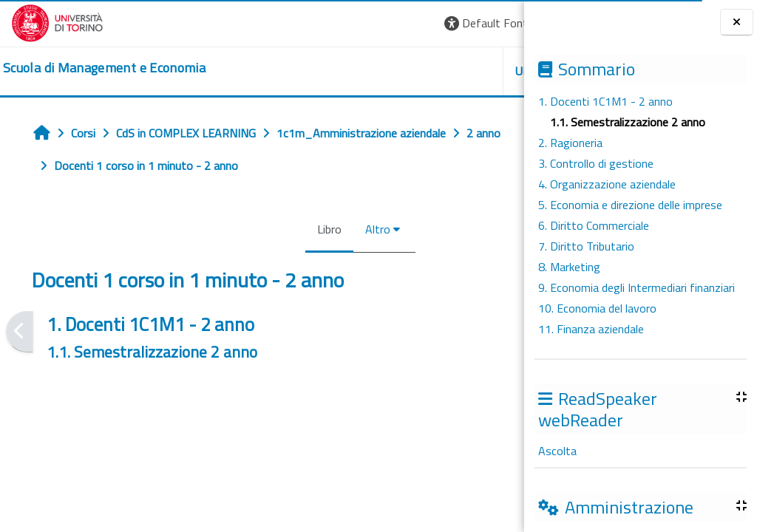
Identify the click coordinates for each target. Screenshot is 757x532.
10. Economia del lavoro (597, 308)
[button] (311, 23)
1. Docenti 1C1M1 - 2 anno (605, 101)
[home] (104, 68)
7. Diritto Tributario (586, 246)
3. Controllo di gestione (596, 163)
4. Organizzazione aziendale (607, 184)
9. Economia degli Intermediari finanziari (637, 287)
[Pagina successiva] (519, 331)
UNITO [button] (351, 71)
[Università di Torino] (57, 21)
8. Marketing (569, 267)
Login (488, 23)
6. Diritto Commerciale (594, 225)
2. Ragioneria (570, 143)
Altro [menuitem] (287, 229)
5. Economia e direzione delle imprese (630, 205)
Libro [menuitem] (238, 229)
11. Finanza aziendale (591, 329)
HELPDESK (435, 71)
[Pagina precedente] (20, 331)
